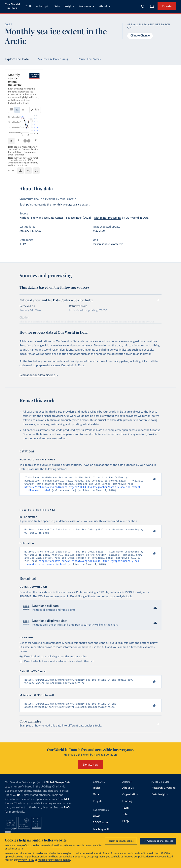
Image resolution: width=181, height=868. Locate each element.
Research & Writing (163, 794)
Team (126, 814)
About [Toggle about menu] (105, 6)
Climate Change (140, 36)
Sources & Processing (53, 59)
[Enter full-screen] (170, 171)
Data (57, 6)
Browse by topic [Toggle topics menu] (37, 6)
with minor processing (108, 218)
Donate (167, 6)
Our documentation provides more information (49, 652)
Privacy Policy (26, 860)
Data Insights (160, 801)
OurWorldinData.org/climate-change (27, 172)
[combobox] (143, 6)
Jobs (125, 821)
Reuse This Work (89, 59)
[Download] (154, 171)
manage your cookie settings (54, 860)
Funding (127, 808)
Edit (165, 94)
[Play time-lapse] (11, 157)
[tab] (17, 94)
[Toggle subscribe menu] (152, 6)
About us (128, 794)
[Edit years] (164, 94)
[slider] (25, 157)
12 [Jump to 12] (169, 157)
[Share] (162, 171)
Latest (97, 822)
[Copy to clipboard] (150, 480)
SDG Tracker (101, 829)
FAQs (67, 814)
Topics (97, 794)
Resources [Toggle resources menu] (87, 6)
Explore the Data (17, 59)
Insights (69, 6)
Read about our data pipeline (39, 375)
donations (57, 846)
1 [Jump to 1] (18, 157)
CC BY (52, 172)
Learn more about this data (105, 165)
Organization (130, 801)
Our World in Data (12, 6)
